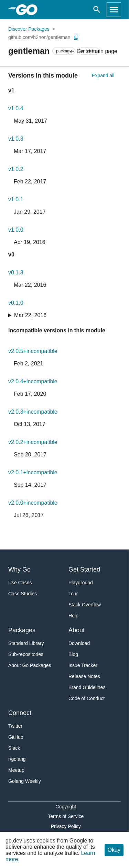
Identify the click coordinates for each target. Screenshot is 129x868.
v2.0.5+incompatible (33, 351)
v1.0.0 (16, 230)
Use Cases (20, 583)
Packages (22, 630)
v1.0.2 (16, 169)
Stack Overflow (85, 605)
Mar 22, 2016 (30, 315)
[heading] (29, 10)
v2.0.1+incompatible (33, 472)
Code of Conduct (87, 698)
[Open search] (97, 10)
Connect (20, 713)
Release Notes (84, 676)
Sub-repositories (26, 654)
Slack (14, 748)
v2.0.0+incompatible (33, 503)
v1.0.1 (16, 199)
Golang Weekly (25, 781)
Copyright (66, 807)
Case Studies (23, 594)
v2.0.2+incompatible (33, 442)
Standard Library (26, 643)
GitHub (16, 737)
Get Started (84, 569)
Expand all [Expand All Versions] (103, 75)
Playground (81, 583)
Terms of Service (66, 816)
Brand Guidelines (87, 687)
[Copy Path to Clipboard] (76, 37)
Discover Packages (29, 29)
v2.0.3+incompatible (33, 412)
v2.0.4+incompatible (33, 381)
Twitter (15, 726)
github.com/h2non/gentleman (39, 37)
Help (73, 616)
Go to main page (93, 52)
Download (79, 643)
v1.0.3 (16, 139)
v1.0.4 (16, 108)
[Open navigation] (114, 10)
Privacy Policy (66, 826)
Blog (73, 654)
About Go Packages (30, 665)
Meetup (16, 770)
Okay (114, 850)
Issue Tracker (83, 665)
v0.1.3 (16, 272)
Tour (73, 594)
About (77, 630)
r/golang (17, 759)
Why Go (19, 569)
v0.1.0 (16, 303)
